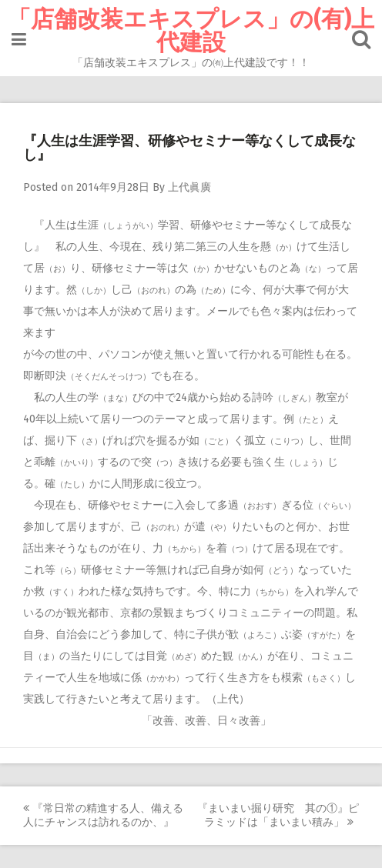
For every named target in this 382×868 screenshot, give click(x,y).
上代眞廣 (189, 187)
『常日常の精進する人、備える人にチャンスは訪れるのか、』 (103, 815)
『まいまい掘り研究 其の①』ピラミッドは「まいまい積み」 (278, 815)
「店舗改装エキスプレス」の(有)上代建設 (191, 31)
